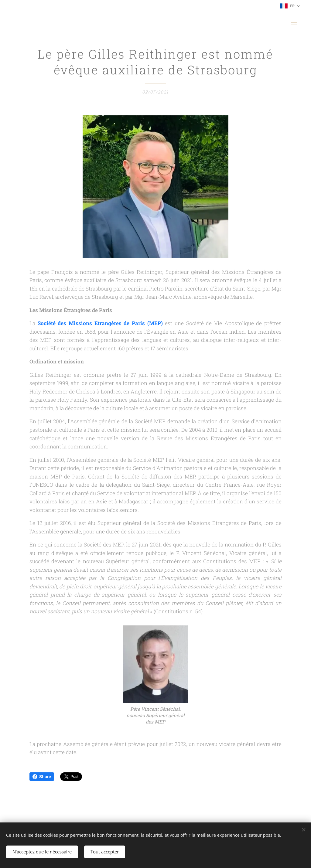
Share (42, 777)
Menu (294, 25)
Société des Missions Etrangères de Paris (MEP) (100, 323)
